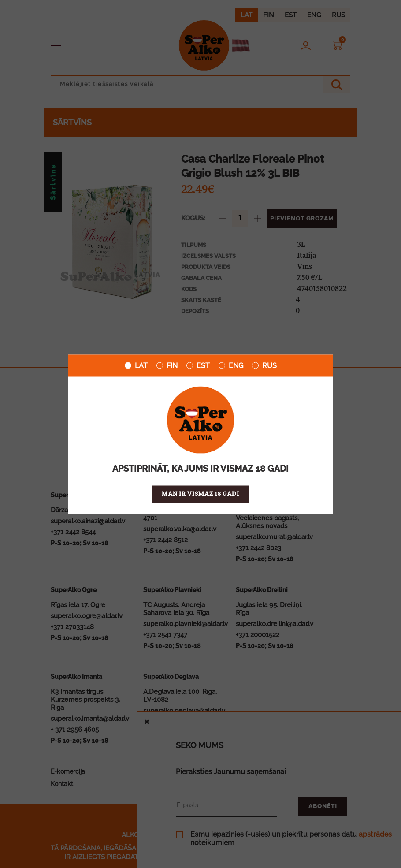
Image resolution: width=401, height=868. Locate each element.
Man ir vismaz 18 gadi (200, 494)
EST (198, 365)
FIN (167, 365)
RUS (264, 365)
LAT (136, 365)
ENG (231, 365)
